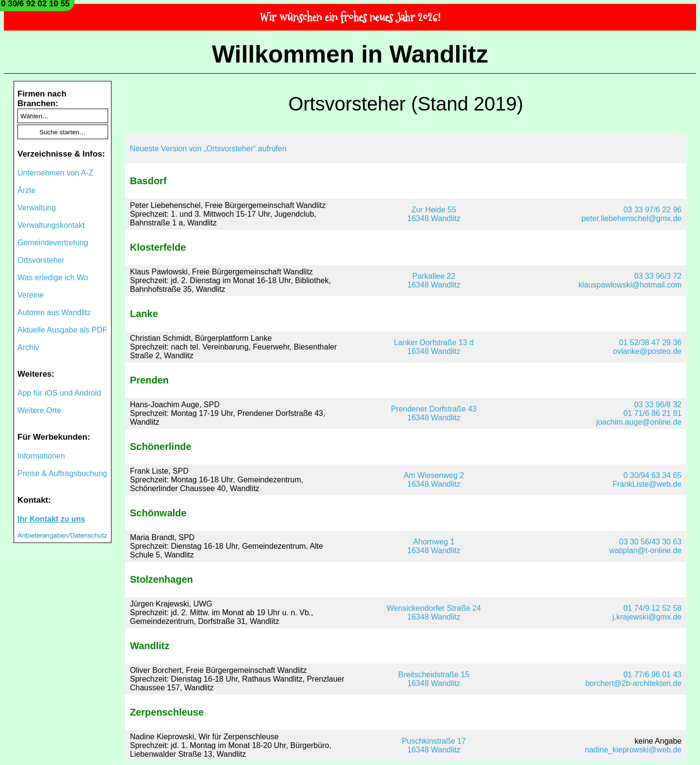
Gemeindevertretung (53, 243)
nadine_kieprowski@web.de (633, 750)
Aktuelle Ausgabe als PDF (62, 330)
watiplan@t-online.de (645, 550)
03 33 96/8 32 (658, 405)
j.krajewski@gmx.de (647, 617)
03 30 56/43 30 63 (650, 542)
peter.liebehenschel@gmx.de (631, 218)
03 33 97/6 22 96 (652, 210)
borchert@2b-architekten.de (633, 683)
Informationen (41, 456)
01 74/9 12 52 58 (652, 608)
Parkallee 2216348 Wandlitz (434, 280)
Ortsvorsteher (41, 260)
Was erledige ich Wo (53, 278)
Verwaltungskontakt (51, 225)
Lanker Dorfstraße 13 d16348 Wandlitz (434, 347)
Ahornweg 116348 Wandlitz (434, 546)
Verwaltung (37, 208)
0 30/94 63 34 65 (652, 475)
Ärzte (26, 190)
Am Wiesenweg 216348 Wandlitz (434, 480)
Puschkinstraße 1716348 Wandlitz (434, 745)
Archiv (28, 347)
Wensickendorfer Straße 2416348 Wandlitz (434, 613)
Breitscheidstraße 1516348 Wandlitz (434, 679)
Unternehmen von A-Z (56, 173)
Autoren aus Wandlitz (54, 312)
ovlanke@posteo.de (647, 351)
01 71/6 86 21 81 (652, 413)
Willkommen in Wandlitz (350, 54)
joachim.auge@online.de (639, 422)
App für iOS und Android (59, 393)
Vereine (31, 295)
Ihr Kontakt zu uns (51, 519)
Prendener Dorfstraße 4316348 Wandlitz (434, 413)
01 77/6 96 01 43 (652, 675)
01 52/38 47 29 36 (650, 343)
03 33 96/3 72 (658, 276)
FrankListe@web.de (647, 484)
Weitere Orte (39, 410)
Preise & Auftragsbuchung (62, 473)
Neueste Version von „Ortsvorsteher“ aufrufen (208, 149)
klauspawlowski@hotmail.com (630, 285)
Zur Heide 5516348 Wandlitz (434, 214)
